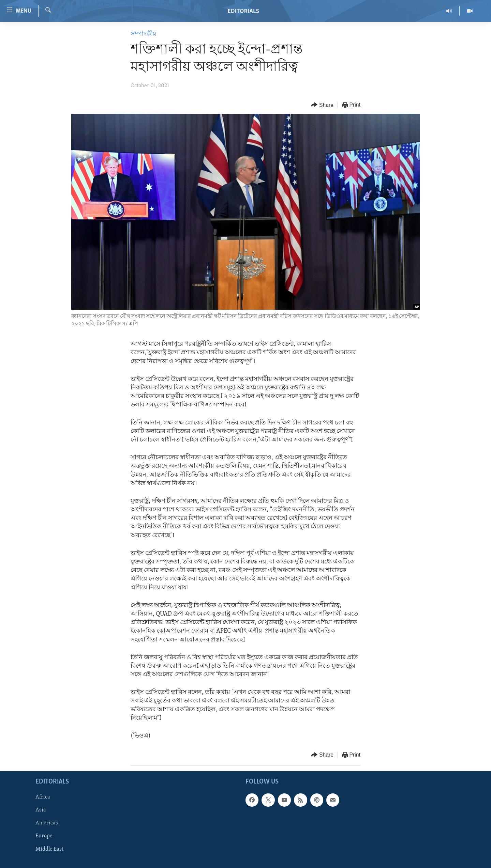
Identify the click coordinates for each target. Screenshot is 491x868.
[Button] (322, 105)
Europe (44, 836)
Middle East (49, 849)
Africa (43, 797)
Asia (41, 810)
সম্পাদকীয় (144, 34)
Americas (47, 823)
